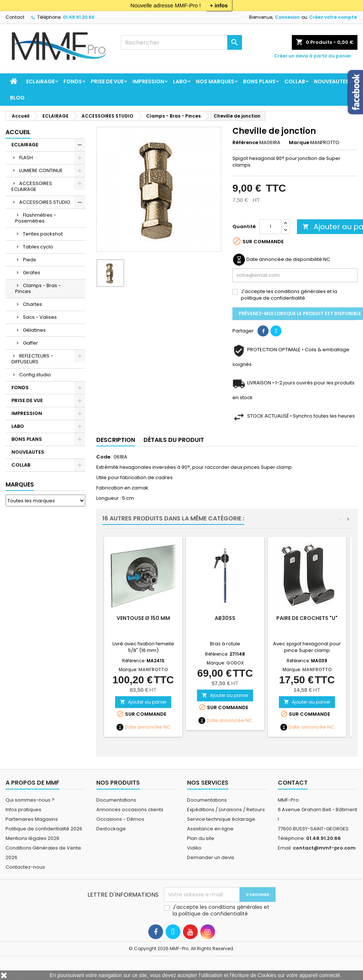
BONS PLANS (259, 81)
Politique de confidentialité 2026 (44, 829)
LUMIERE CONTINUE (41, 170)
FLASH (26, 158)
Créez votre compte (333, 17)
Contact (15, 17)
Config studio (35, 375)
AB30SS (225, 618)
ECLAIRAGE (40, 81)
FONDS (73, 81)
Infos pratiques (23, 810)
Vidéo (194, 848)
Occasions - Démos (120, 819)
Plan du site (201, 838)
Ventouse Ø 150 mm (143, 618)
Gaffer (30, 343)
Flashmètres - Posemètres (36, 218)
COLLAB (295, 81)
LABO (180, 81)
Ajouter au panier (143, 702)
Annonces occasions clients (130, 810)
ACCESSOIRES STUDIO (45, 202)
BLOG (17, 98)
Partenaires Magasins (32, 819)
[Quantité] (270, 227)
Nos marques (215, 81)
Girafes (32, 273)
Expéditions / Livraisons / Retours (226, 810)
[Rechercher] (181, 42)
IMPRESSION (148, 81)
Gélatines (34, 330)
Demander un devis (211, 857)
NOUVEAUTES (331, 81)
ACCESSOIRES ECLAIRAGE (32, 186)
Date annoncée (144, 727)
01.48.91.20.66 (79, 17)
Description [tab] (116, 440)
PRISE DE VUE (107, 81)
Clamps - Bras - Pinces (38, 288)
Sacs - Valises (40, 317)
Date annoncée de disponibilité (284, 259)
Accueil (18, 132)
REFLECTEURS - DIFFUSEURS (32, 359)
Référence (245, 143)
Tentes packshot (43, 234)
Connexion (287, 17)
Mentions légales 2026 (32, 838)
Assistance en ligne (210, 829)
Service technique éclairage (221, 819)
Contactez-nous (25, 867)
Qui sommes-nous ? (30, 800)
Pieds (30, 260)
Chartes (32, 304)
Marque (299, 143)
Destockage (111, 829)
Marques (20, 484)
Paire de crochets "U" (307, 618)
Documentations (116, 800)
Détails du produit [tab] (174, 440)
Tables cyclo (38, 247)
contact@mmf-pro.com (324, 848)
